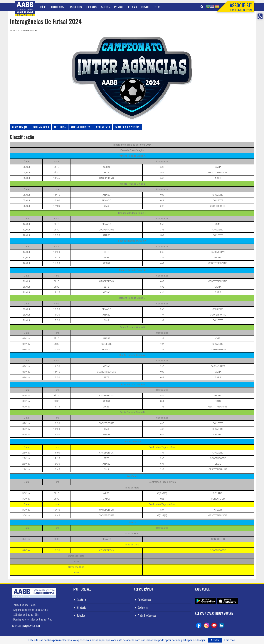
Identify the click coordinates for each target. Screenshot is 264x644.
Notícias (132, 7)
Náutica (105, 7)
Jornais (145, 7)
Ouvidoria (143, 607)
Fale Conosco (144, 599)
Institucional (58, 7)
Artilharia (60, 127)
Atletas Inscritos (81, 127)
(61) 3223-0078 (31, 626)
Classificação (20, 127)
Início (43, 7)
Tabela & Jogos (41, 127)
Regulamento (103, 127)
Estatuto (81, 599)
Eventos (119, 7)
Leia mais (230, 640)
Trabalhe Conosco (147, 615)
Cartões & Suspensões (127, 127)
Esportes (91, 7)
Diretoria (81, 607)
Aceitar (215, 640)
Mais (156, 7)
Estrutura (76, 7)
